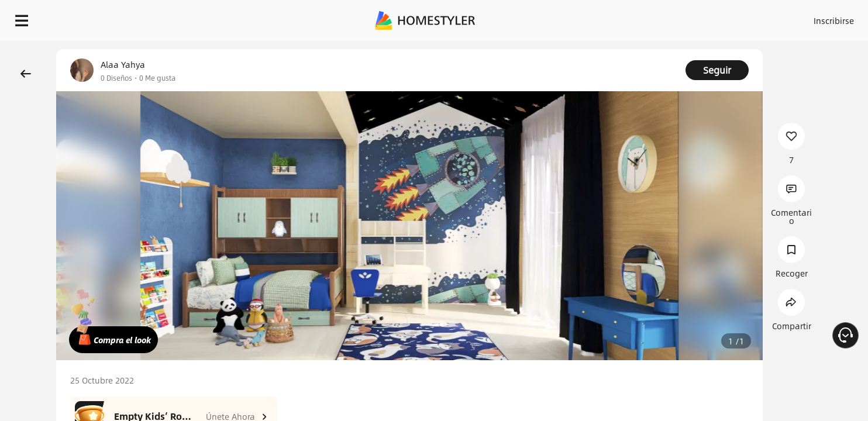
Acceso (640, 18)
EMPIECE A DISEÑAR (806, 18)
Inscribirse (686, 18)
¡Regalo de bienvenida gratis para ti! (594, 49)
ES (728, 18)
